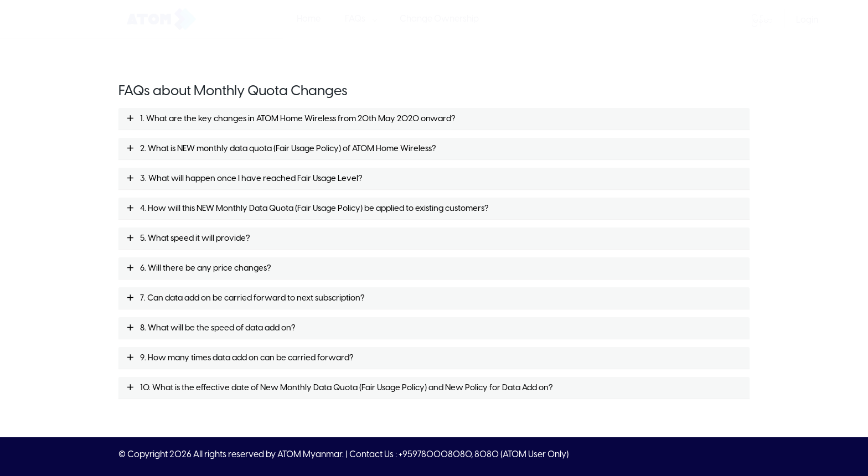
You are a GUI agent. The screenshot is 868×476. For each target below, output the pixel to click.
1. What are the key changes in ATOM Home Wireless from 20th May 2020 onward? (291, 119)
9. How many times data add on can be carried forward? (240, 358)
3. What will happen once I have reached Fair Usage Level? (244, 179)
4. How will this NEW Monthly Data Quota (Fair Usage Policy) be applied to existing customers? (308, 209)
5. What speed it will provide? (188, 239)
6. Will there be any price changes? (199, 268)
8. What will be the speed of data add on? (211, 328)
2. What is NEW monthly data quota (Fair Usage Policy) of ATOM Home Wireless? (281, 149)
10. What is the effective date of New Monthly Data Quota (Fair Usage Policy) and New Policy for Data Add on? (340, 388)
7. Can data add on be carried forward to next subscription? (246, 298)
